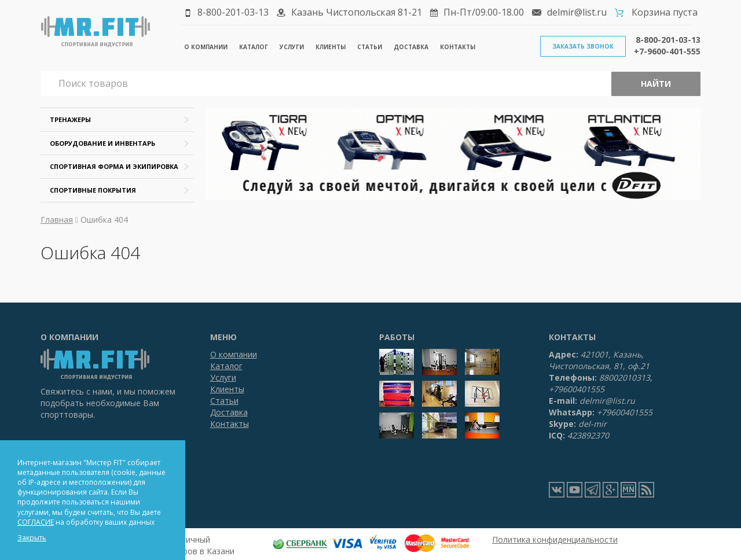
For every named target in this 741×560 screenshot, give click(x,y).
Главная (57, 220)
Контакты (458, 47)
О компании (206, 47)
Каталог (254, 47)
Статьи (370, 47)
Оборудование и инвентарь (102, 143)
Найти (656, 84)
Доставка (411, 47)
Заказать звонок (583, 46)
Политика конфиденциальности (555, 539)
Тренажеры (70, 119)
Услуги (292, 47)
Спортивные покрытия (93, 190)
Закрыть (32, 538)
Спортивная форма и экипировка (114, 166)
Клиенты (331, 47)
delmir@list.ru (577, 12)
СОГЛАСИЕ (36, 522)
